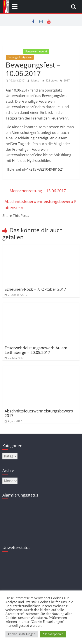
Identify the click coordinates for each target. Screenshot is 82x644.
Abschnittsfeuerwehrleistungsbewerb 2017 (39, 413)
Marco (36, 80)
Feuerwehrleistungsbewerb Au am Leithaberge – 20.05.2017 (36, 350)
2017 (67, 80)
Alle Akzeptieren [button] (53, 634)
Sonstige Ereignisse (20, 57)
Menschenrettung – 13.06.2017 (35, 191)
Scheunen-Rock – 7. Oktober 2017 (35, 289)
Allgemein (14, 51)
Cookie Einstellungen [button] (22, 634)
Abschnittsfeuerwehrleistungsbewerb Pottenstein (41, 205)
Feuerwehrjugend (36, 51)
